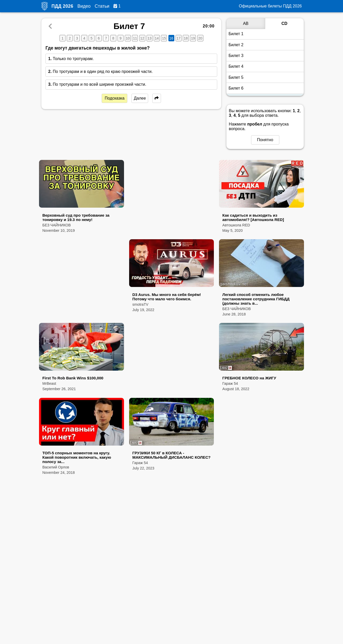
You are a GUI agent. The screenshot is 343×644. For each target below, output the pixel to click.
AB (246, 23)
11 (135, 38)
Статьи (102, 6)
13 (150, 38)
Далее (140, 98)
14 (157, 38)
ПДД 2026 (63, 6)
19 (193, 38)
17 (179, 38)
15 (164, 38)
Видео (84, 6)
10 (128, 38)
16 (171, 38)
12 (142, 38)
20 (200, 38)
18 (186, 38)
